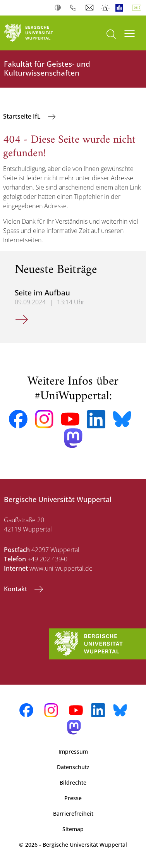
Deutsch (138, 8)
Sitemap (73, 829)
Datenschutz (73, 767)
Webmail (90, 8)
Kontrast (59, 8)
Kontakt (16, 589)
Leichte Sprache (121, 8)
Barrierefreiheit (73, 814)
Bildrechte (73, 783)
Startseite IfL (23, 116)
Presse (73, 798)
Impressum (73, 752)
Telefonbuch (75, 8)
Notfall (106, 8)
